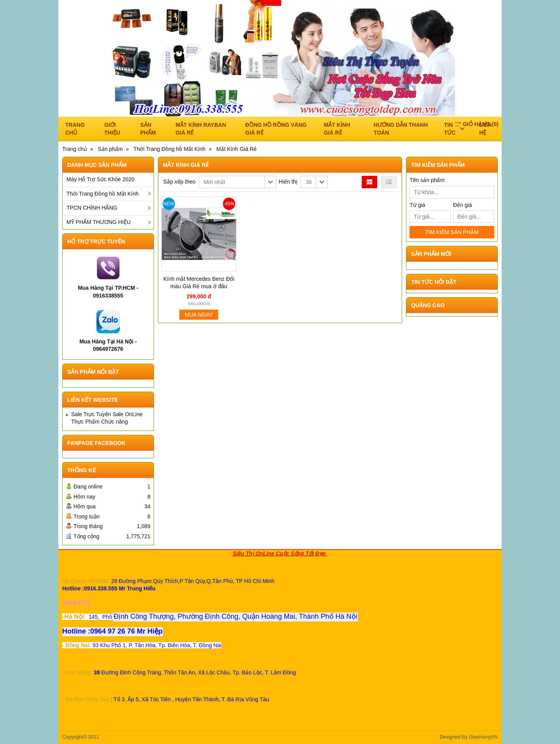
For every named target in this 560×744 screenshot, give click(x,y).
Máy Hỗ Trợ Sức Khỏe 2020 (101, 179)
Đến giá (462, 205)
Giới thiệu (112, 129)
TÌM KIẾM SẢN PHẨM (452, 232)
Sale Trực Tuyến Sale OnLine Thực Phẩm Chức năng (107, 418)
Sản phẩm (148, 129)
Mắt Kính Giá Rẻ (337, 129)
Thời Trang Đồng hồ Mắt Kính (103, 194)
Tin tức (454, 129)
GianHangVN (483, 737)
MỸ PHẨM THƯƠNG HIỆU (99, 222)
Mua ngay (199, 315)
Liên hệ (485, 129)
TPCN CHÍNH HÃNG (92, 208)
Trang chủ (75, 129)
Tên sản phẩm (427, 180)
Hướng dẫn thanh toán (401, 129)
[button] (238, 182)
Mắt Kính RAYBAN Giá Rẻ (201, 129)
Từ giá (417, 205)
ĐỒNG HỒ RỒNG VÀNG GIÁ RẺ (276, 129)
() (476, 124)
